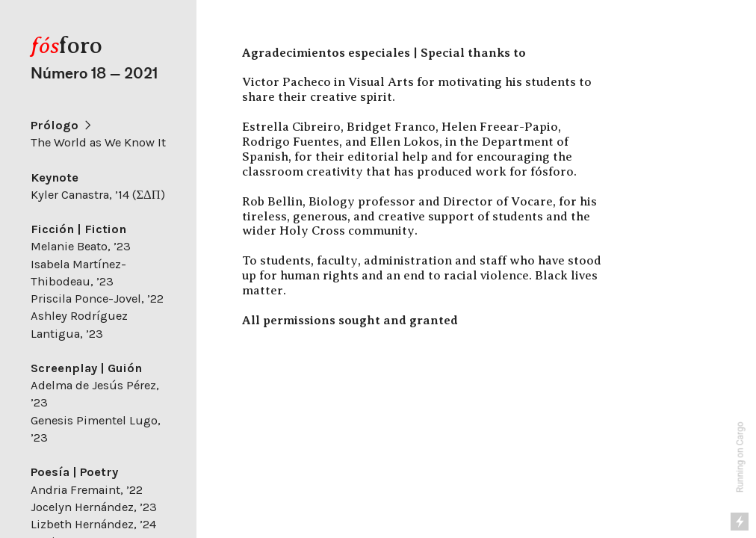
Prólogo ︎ (62, 125)
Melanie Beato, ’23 (81, 246)
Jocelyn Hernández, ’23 (94, 507)
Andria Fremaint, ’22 (87, 490)
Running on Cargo (740, 458)
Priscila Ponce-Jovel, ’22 (97, 299)
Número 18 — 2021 (94, 74)
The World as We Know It (98, 142)
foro (66, 45)
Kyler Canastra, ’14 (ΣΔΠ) (97, 195)
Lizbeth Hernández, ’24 (93, 524)
